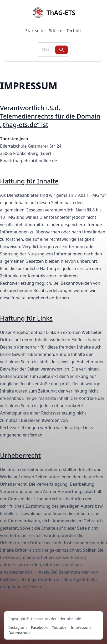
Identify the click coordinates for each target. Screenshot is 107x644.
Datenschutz (19, 633)
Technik (74, 31)
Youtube (59, 627)
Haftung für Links (26, 318)
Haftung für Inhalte (29, 181)
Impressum (81, 627)
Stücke (56, 31)
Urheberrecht (20, 455)
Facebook (39, 627)
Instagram (18, 627)
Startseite (35, 31)
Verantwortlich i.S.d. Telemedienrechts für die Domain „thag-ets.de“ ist (50, 116)
